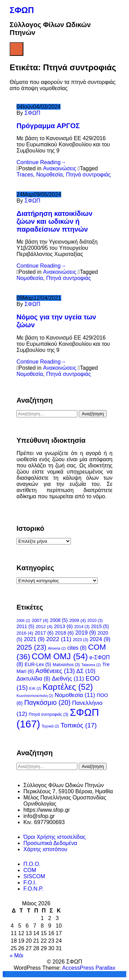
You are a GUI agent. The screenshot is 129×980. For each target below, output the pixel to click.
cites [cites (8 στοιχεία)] (77, 648)
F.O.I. (30, 883)
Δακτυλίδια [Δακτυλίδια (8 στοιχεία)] (33, 679)
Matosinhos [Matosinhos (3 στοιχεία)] (66, 665)
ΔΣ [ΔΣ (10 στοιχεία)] (86, 671)
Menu (17, 49)
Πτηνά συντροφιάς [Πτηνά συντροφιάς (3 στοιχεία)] (48, 714)
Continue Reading (41, 162)
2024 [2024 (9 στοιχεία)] (100, 639)
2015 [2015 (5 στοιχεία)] (100, 626)
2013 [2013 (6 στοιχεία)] (63, 626)
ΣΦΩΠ (22, 10)
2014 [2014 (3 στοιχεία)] (82, 627)
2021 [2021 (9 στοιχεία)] (34, 639)
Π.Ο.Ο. (32, 864)
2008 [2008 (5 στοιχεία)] (59, 620)
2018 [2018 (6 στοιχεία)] (64, 633)
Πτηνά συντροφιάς (88, 175)
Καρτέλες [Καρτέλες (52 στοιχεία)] (68, 687)
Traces (25, 175)
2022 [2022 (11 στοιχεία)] (59, 639)
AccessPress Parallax (89, 968)
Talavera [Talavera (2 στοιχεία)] (91, 665)
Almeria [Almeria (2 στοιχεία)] (57, 648)
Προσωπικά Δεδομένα (50, 843)
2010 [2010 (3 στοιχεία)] (95, 621)
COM (30, 870)
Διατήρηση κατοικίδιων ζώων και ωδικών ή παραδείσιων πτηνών (55, 221)
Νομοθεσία (49, 175)
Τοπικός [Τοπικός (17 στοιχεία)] (79, 725)
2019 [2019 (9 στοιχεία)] (86, 633)
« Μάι (16, 955)
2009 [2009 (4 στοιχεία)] (77, 620)
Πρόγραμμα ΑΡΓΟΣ (48, 126)
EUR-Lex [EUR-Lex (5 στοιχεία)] (38, 664)
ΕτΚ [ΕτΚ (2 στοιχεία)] (35, 688)
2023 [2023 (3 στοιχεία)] (80, 640)
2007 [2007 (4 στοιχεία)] (40, 620)
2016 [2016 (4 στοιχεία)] (25, 633)
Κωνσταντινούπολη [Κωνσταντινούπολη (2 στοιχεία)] (35, 696)
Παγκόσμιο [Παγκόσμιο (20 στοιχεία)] (47, 702)
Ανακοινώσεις (60, 168)
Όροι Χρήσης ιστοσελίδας (55, 837)
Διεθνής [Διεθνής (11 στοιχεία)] (68, 679)
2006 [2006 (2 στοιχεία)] (23, 621)
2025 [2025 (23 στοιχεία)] (31, 647)
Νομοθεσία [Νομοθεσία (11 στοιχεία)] (75, 695)
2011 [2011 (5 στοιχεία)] (25, 626)
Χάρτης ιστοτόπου (45, 849)
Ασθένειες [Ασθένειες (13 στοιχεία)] (55, 671)
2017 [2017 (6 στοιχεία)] (44, 633)
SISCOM (34, 876)
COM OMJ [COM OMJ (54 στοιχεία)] (60, 656)
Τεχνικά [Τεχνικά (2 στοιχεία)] (50, 726)
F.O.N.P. (33, 889)
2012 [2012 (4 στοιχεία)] (44, 627)
